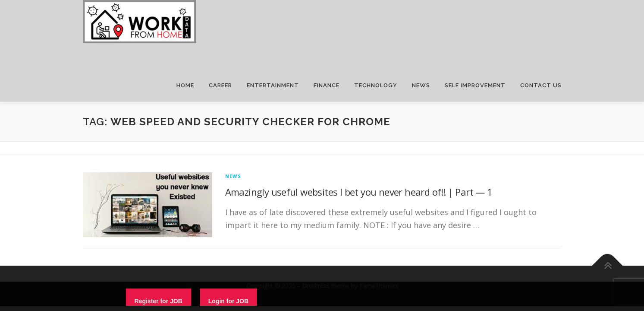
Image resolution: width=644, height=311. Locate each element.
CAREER (220, 85)
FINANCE (327, 85)
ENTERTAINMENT (273, 85)
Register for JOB (159, 301)
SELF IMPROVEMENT (475, 85)
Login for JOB (228, 301)
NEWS (421, 85)
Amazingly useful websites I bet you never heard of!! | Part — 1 (359, 192)
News (233, 176)
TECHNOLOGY (376, 85)
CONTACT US (541, 85)
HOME (185, 85)
